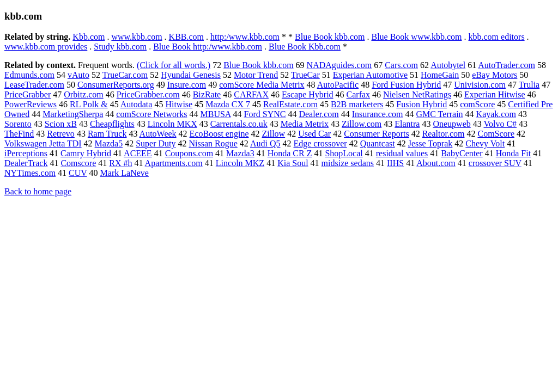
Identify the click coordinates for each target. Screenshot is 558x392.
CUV (78, 173)
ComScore (496, 134)
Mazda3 (240, 153)
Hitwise (179, 104)
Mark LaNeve (125, 173)
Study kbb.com (120, 47)
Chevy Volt (485, 143)
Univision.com (480, 85)
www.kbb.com (137, 37)
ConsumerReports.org (116, 85)
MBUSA (215, 114)
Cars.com (401, 65)
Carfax (359, 94)
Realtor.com (444, 134)
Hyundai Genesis (191, 75)
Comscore (78, 163)
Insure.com (187, 85)
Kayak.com (496, 114)
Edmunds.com (29, 75)
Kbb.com (89, 37)
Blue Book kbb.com (330, 37)
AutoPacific (338, 85)
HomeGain (440, 75)
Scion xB (61, 124)
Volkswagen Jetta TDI (43, 143)
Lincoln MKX (172, 124)
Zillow (273, 134)
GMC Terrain (439, 114)
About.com (436, 163)
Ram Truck (107, 134)
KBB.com (186, 37)
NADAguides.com (339, 65)
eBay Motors (495, 75)
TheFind (19, 134)
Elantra (407, 124)
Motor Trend (256, 75)
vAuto (78, 75)
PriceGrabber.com (148, 94)
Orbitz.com (83, 94)
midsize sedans (348, 163)
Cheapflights (112, 124)
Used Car (314, 134)
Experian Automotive (370, 75)
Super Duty (156, 143)
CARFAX (251, 94)
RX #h (120, 163)
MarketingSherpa (73, 114)
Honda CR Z (290, 153)
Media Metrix (305, 124)
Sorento (18, 124)
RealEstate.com (290, 104)
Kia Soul (293, 163)
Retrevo (61, 134)
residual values (402, 153)
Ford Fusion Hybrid (406, 85)
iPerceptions (26, 153)
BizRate (207, 94)
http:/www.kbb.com (245, 37)
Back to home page (38, 191)
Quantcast (378, 143)
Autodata (137, 104)
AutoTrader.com (507, 65)
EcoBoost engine (219, 134)
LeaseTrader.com (34, 85)
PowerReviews (31, 104)
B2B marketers (357, 104)
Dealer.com (319, 114)
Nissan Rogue (213, 143)
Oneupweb (451, 124)
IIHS (395, 163)
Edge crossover (320, 143)
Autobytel (448, 65)
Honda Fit (513, 153)
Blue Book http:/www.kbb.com (208, 47)
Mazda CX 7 (228, 104)
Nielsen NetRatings (417, 94)
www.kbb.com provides (46, 47)
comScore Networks (151, 114)
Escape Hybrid (308, 94)
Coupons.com (189, 153)
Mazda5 (109, 143)
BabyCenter (462, 153)
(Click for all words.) (174, 65)
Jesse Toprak (430, 143)
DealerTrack (26, 163)
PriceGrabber (28, 94)
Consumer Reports (377, 134)
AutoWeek (158, 134)
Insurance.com (378, 114)
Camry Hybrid (86, 153)
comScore (477, 104)
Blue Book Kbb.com (305, 47)
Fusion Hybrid (421, 104)
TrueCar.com (125, 75)
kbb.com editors (497, 37)
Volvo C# (500, 124)
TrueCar (305, 75)
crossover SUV (495, 163)
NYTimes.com (30, 173)
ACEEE (138, 153)
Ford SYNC (265, 114)
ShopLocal (344, 153)
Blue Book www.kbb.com (416, 37)
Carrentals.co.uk (239, 124)
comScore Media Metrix (262, 85)
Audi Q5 (265, 143)
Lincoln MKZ (240, 163)
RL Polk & (89, 104)
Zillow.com (362, 124)
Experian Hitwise (495, 94)
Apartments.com (174, 163)
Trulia (529, 85)
